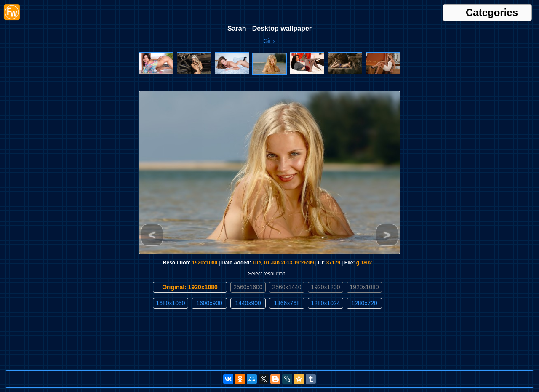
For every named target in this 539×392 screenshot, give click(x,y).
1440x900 (248, 303)
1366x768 (287, 303)
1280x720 (364, 303)
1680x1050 (170, 303)
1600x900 (209, 303)
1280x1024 (325, 303)
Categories (492, 13)
